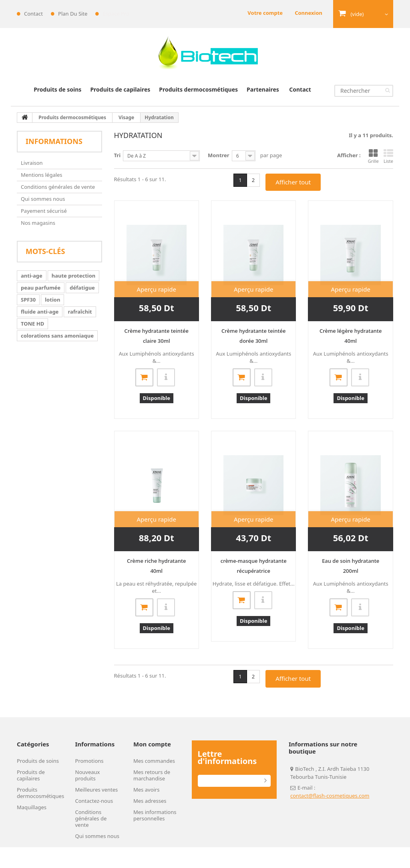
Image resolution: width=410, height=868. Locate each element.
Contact (300, 89)
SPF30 (28, 300)
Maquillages (32, 807)
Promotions (89, 761)
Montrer (219, 155)
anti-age (32, 276)
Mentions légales (42, 175)
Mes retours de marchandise (152, 775)
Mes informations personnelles (155, 815)
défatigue (82, 288)
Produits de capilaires (120, 89)
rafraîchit (80, 312)
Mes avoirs (146, 790)
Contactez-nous (94, 801)
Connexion (309, 13)
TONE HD (32, 324)
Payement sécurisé (44, 211)
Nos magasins (38, 223)
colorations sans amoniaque (57, 336)
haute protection (74, 276)
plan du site (73, 14)
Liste (388, 156)
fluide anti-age (40, 312)
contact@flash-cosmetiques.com (330, 796)
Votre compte (265, 13)
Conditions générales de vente (58, 187)
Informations (54, 141)
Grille (373, 156)
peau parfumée (41, 288)
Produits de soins (57, 89)
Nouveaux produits (88, 775)
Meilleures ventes (97, 790)
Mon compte (152, 744)
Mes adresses (150, 801)
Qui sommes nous (43, 199)
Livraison (32, 163)
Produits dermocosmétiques (198, 89)
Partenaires (263, 89)
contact (33, 14)
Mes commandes (154, 761)
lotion (52, 300)
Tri (118, 155)
